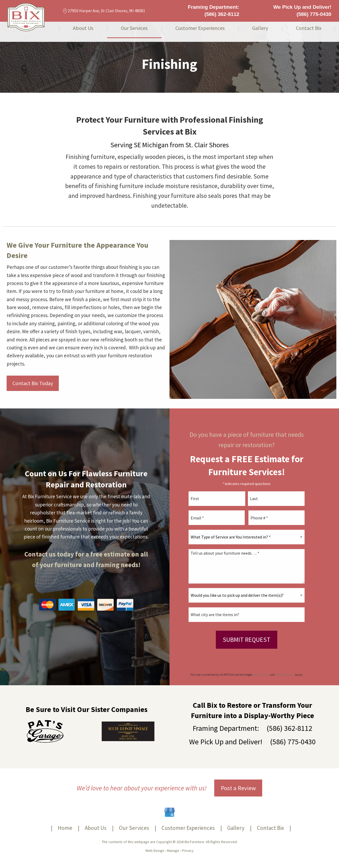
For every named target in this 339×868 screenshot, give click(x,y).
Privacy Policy (261, 675)
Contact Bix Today (33, 383)
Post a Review (238, 788)
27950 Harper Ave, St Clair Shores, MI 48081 (104, 11)
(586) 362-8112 (222, 14)
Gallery (260, 28)
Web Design (155, 851)
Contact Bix (309, 28)
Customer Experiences (200, 28)
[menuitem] (83, 32)
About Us (83, 28)
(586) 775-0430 (314, 14)
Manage (173, 851)
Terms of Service (285, 675)
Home (65, 828)
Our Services (134, 28)
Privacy (188, 851)
